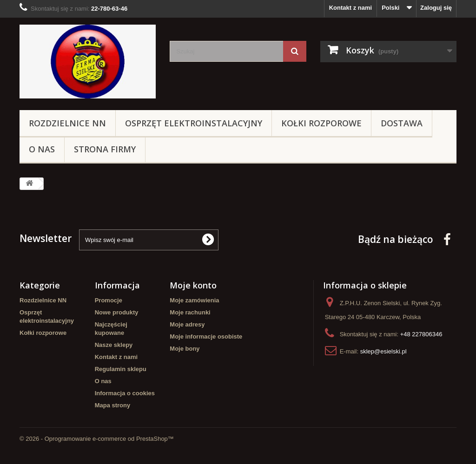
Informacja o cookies (125, 393)
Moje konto (193, 285)
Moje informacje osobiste (206, 337)
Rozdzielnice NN (67, 123)
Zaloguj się (436, 8)
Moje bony (185, 349)
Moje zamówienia (194, 300)
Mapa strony (113, 405)
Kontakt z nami (350, 8)
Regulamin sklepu (121, 369)
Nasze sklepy (114, 345)
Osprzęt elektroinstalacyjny (194, 123)
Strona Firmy (105, 149)
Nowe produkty (117, 312)
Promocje (109, 300)
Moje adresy (187, 324)
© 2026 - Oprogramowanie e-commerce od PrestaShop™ (97, 439)
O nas (42, 149)
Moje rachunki (190, 312)
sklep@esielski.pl (383, 351)
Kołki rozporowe (321, 123)
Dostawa (402, 123)
